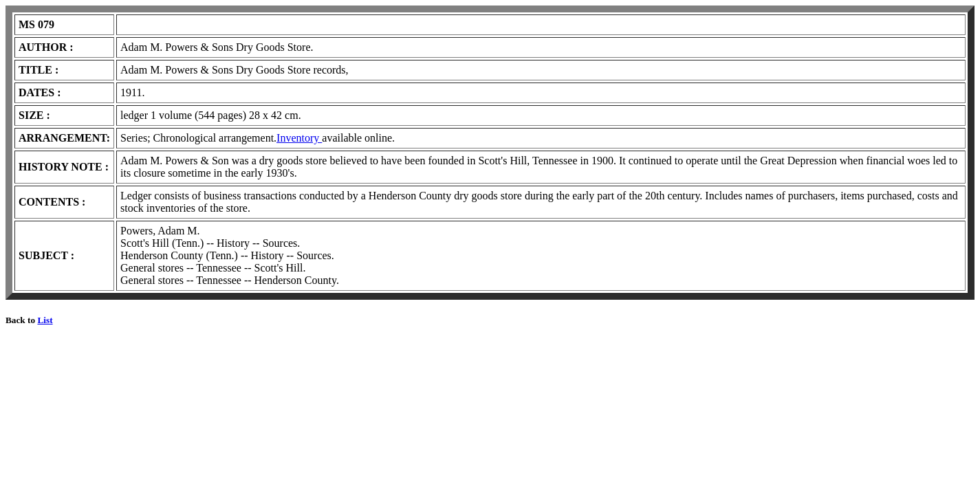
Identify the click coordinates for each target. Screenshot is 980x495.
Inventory (299, 138)
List (45, 320)
